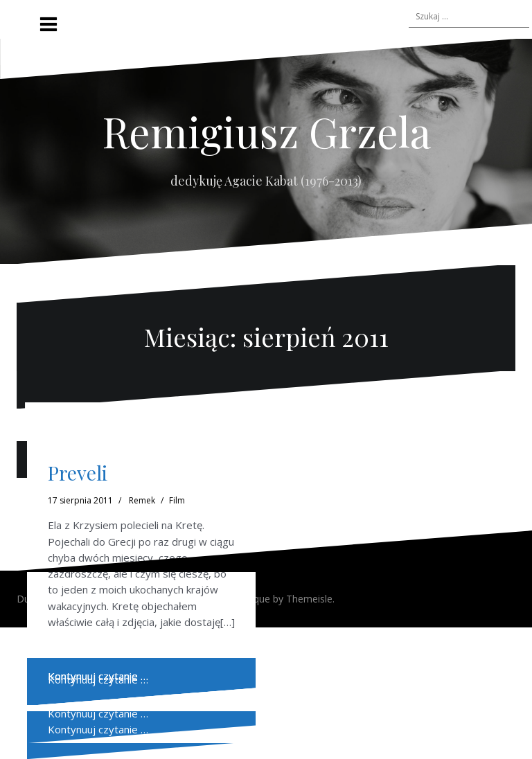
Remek (142, 500)
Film (177, 500)
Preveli (78, 473)
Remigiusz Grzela (266, 131)
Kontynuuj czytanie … (98, 713)
